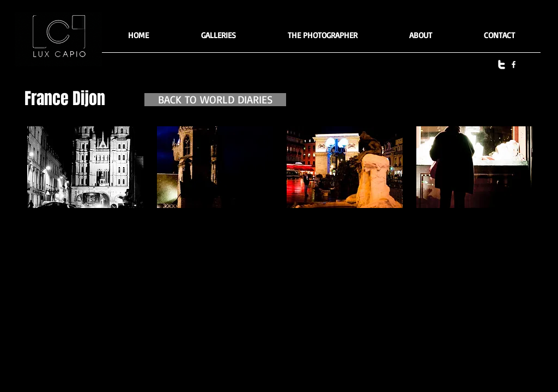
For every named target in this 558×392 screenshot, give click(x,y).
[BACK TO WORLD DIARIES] (215, 100)
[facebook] (514, 65)
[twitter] (502, 65)
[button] (218, 39)
